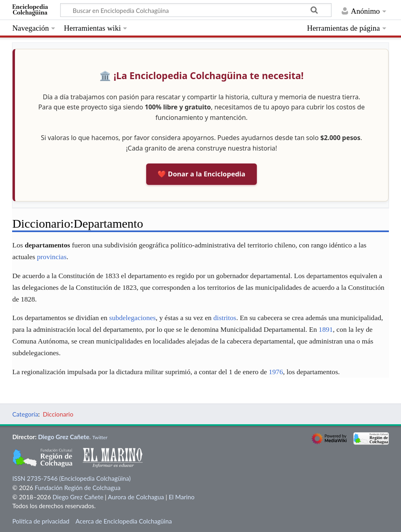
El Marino (182, 497)
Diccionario (58, 414)
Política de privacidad (41, 521)
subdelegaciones (132, 318)
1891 (326, 329)
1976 (276, 372)
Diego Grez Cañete (64, 437)
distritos (225, 318)
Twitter (100, 437)
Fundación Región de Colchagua (78, 488)
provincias (51, 257)
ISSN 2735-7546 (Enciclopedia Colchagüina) (71, 478)
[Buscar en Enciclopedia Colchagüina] (196, 10)
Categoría (25, 414)
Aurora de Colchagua (136, 497)
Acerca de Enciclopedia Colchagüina (124, 521)
